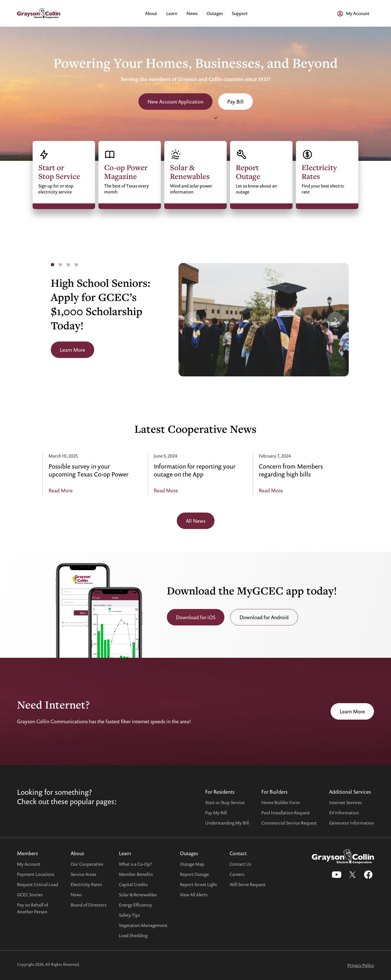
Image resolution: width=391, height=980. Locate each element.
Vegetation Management (143, 925)
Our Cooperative (87, 864)
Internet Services (345, 802)
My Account (29, 864)
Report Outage (194, 874)
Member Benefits (136, 874)
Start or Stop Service (225, 802)
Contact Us (240, 864)
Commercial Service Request (289, 823)
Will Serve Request (248, 884)
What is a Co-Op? (135, 864)
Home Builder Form (281, 802)
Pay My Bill (216, 813)
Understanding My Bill (227, 823)
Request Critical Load (38, 884)
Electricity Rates (86, 884)
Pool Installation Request (286, 813)
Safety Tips (129, 915)
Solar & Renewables (138, 895)
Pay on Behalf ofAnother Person (33, 908)
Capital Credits (133, 884)
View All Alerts (194, 895)
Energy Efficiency (135, 905)
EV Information (344, 813)
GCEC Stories (30, 895)
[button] (192, 320)
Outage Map (192, 864)
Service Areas (83, 874)
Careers (237, 874)
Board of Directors (89, 905)
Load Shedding (133, 935)
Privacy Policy (361, 965)
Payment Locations (36, 874)
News (76, 895)
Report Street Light (198, 884)
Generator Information (352, 823)
